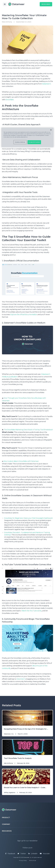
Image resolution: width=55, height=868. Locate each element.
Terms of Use (33, 860)
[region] (28, 137)
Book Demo (45, 5)
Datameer (26, 857)
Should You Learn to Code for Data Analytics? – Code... (25, 788)
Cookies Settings (20, 142)
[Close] (51, 130)
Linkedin (33, 854)
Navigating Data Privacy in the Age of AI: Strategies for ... (26, 729)
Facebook (10, 854)
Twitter (22, 854)
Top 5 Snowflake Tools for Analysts (18, 758)
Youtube (45, 854)
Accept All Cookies (34, 142)
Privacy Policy (23, 860)
